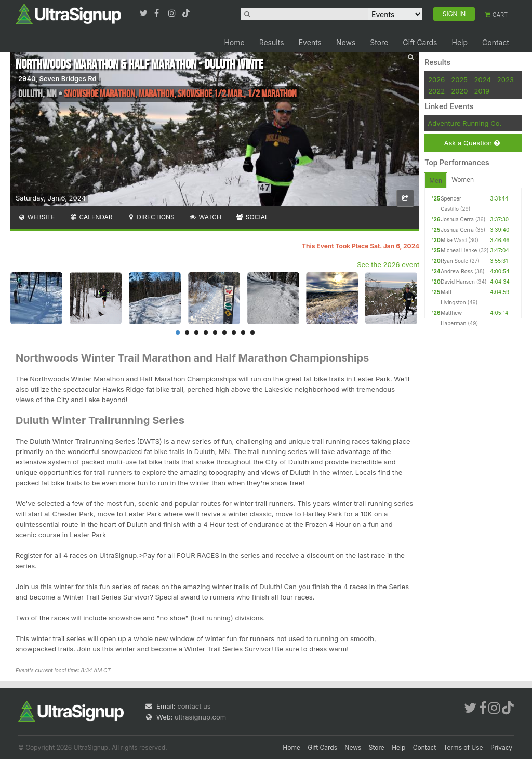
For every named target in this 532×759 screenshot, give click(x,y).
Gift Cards (420, 42)
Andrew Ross (457, 271)
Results (272, 42)
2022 (436, 91)
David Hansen (458, 282)
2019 (482, 91)
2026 (436, 79)
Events (310, 42)
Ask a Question (471, 143)
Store (379, 42)
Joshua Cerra (457, 219)
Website (36, 217)
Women (463, 179)
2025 (459, 79)
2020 (459, 91)
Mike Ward (454, 240)
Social (252, 217)
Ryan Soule (454, 261)
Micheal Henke (459, 250)
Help (460, 42)
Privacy (501, 747)
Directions (150, 217)
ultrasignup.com (200, 717)
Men (436, 181)
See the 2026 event (388, 264)
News (346, 42)
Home (234, 42)
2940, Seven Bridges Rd (57, 78)
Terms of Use (463, 747)
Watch (205, 217)
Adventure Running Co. (464, 123)
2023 (506, 79)
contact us (194, 706)
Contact (496, 42)
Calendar (91, 217)
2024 (483, 79)
